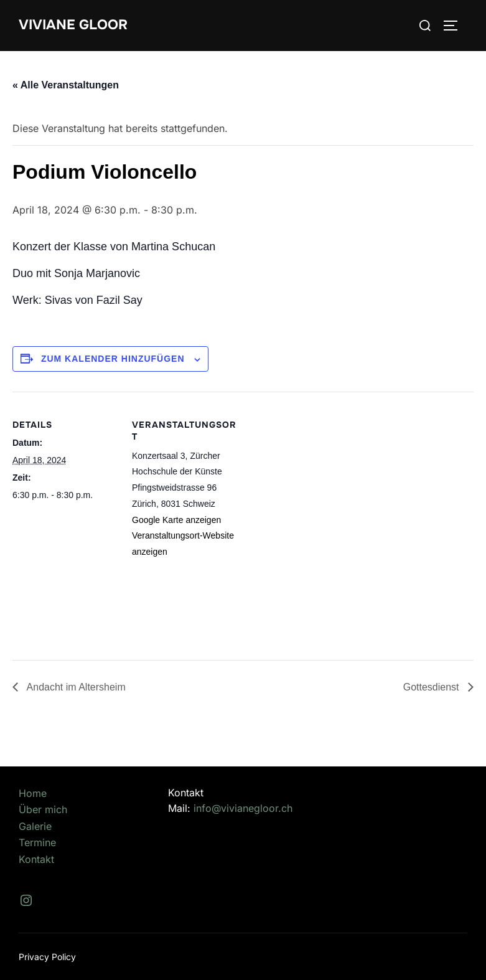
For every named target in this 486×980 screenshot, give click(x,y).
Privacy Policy (47, 957)
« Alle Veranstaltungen (66, 85)
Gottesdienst (432, 687)
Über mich (43, 809)
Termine (37, 842)
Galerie (35, 826)
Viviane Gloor (73, 25)
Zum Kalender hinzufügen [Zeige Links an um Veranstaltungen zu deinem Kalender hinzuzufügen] (113, 359)
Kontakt (36, 859)
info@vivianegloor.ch (243, 808)
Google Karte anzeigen (176, 520)
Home (33, 793)
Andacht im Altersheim (75, 687)
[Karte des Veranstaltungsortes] (317, 521)
